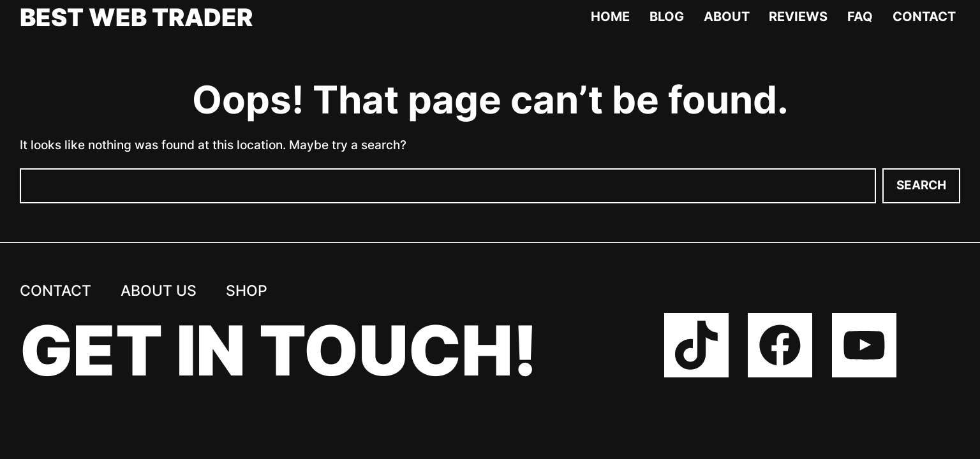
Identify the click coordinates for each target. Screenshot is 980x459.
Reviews (798, 17)
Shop (247, 291)
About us (159, 291)
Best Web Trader (136, 17)
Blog (667, 17)
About (727, 17)
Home (610, 17)
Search (921, 185)
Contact (924, 17)
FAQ (860, 17)
